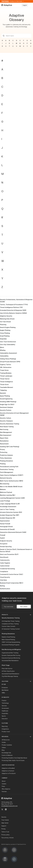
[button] (16, 615)
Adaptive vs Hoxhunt (8, 771)
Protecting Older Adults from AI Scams (13, 760)
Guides (4, 742)
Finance (4, 700)
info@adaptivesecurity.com (9, 806)
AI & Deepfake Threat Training (11, 621)
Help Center (5, 823)
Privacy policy (5, 835)
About (4, 781)
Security (4, 817)
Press (3, 786)
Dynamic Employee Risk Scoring (11, 655)
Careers (4, 784)
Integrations (5, 729)
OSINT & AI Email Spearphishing (11, 642)
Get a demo (24, 607)
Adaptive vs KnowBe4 (8, 768)
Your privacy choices (7, 838)
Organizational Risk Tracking (10, 653)
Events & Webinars (7, 755)
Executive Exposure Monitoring (11, 658)
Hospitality (5, 713)
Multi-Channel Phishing (8, 640)
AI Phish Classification (8, 671)
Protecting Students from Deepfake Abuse (14, 758)
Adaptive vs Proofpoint (9, 773)
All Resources (6, 740)
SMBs (3, 693)
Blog (3, 750)
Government (5, 708)
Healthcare (5, 711)
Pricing (3, 829)
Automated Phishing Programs (11, 645)
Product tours (6, 732)
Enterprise (5, 688)
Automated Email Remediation (10, 674)
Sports (4, 716)
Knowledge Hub (6, 753)
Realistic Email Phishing (8, 637)
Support (4, 826)
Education (5, 719)
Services (4, 706)
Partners (4, 791)
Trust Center (5, 820)
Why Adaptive (6, 789)
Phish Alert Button (7, 669)
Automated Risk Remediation (10, 661)
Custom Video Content (8, 626)
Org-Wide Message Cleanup (10, 676)
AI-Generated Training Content (11, 629)
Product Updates (7, 745)
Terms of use (5, 832)
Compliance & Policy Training (10, 624)
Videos (4, 747)
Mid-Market (5, 690)
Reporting (5, 726)
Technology (5, 703)
